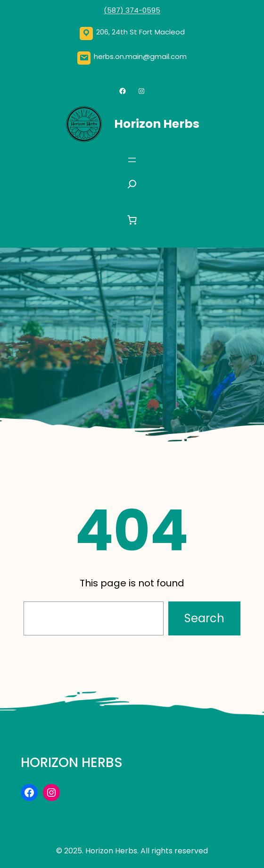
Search (204, 618)
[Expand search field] (132, 187)
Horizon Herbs (157, 124)
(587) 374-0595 (132, 10)
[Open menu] (132, 160)
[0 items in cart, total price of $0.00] (132, 220)
